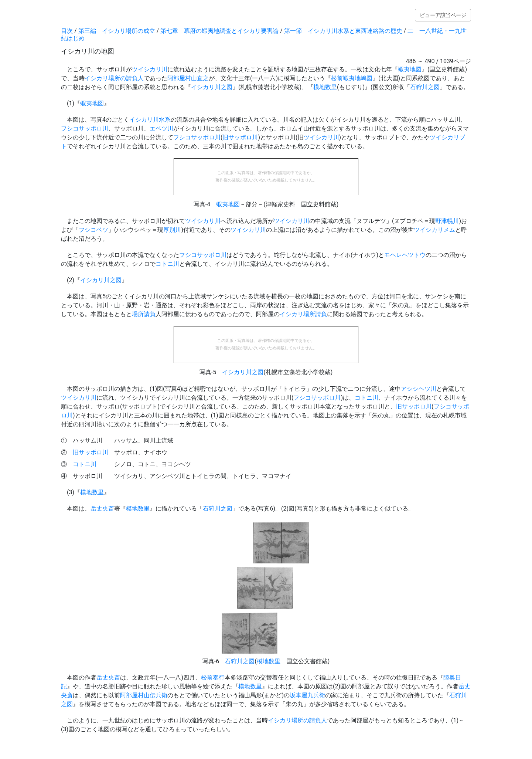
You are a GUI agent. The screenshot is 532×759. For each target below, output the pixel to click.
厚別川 (172, 230)
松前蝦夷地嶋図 (352, 78)
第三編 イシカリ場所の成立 (117, 31)
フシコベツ (93, 230)
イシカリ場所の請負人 (114, 78)
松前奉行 (213, 677)
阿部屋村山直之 (188, 78)
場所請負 (144, 314)
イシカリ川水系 (150, 120)
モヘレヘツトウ (405, 255)
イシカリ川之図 (212, 87)
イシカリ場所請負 (303, 314)
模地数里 (325, 87)
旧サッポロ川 (240, 137)
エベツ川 (161, 128)
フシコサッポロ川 (85, 128)
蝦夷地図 (410, 69)
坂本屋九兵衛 (307, 695)
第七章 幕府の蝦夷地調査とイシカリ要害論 (219, 31)
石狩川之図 (425, 87)
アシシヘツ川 (419, 389)
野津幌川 (447, 221)
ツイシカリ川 (150, 69)
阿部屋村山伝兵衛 (144, 695)
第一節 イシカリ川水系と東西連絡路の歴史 (343, 31)
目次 (67, 31)
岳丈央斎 (102, 509)
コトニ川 (167, 264)
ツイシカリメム (434, 230)
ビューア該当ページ (443, 15)
